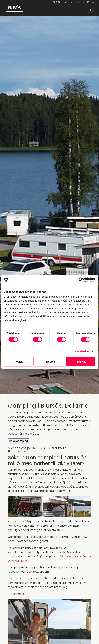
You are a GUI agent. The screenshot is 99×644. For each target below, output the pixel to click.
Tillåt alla (80, 362)
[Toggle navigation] (91, 10)
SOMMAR (57, 2)
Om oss (92, 2)
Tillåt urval (49, 362)
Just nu (80, 2)
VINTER (69, 2)
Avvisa (19, 362)
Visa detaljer (82, 351)
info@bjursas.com (25, 451)
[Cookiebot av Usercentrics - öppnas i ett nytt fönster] (81, 280)
